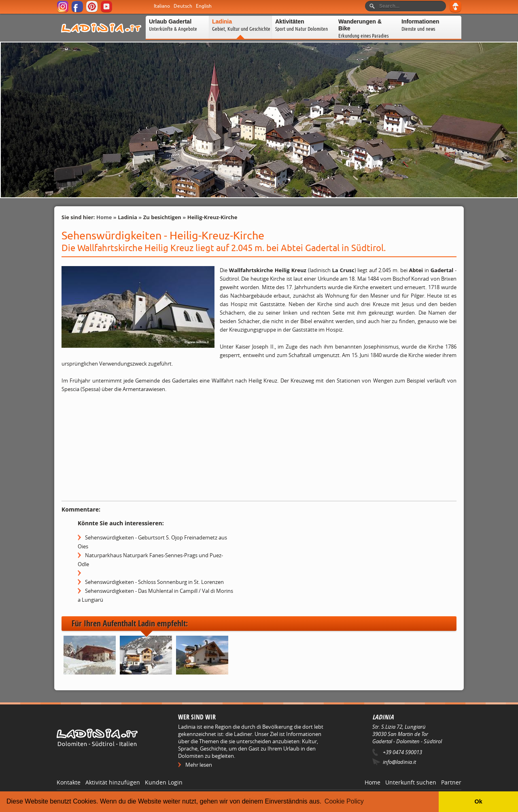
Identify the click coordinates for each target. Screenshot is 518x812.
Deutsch (183, 6)
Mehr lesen (199, 765)
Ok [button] (478, 801)
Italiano (162, 6)
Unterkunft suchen (411, 782)
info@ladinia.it (399, 762)
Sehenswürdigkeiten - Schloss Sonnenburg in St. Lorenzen (154, 582)
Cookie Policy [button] (344, 801)
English (204, 6)
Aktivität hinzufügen (113, 782)
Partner (451, 782)
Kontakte (69, 782)
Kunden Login (164, 782)
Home (104, 217)
